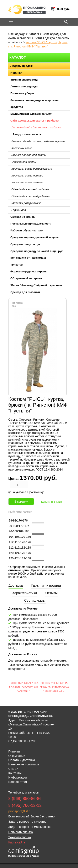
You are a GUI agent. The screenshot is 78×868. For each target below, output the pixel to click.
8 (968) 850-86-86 (25, 798)
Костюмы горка (22, 148)
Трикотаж (17, 265)
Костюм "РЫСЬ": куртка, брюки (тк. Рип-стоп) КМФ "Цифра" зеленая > (54, 687)
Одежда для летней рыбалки (30, 196)
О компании (17, 756)
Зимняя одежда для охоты (29, 155)
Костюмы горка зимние (27, 182)
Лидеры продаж (21, 66)
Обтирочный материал (26, 278)
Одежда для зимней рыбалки (30, 189)
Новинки (16, 73)
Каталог (34, 34)
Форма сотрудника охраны (29, 271)
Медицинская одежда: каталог (31, 114)
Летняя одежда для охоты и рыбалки (36, 127)
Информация (18, 777)
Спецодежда (17, 34)
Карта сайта (17, 842)
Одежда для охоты (24, 162)
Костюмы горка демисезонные (32, 169)
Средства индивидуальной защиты (35, 237)
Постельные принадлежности (31, 224)
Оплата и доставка (22, 760)
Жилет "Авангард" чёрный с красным (36, 285)
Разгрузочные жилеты (27, 134)
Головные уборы (22, 93)
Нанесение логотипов (24, 764)
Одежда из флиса (22, 217)
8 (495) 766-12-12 (25, 805)
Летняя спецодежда (24, 86)
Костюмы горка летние (27, 176)
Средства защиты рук (25, 244)
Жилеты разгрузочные (26, 203)
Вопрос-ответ (18, 782)
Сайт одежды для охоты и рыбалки (35, 121)
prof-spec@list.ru (20, 811)
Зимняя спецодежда (24, 80)
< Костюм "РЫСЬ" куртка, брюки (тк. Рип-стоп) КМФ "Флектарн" (24, 687)
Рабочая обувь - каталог (27, 230)
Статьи (13, 769)
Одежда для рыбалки (25, 292)
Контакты (15, 773)
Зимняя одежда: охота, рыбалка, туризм (38, 141)
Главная (14, 751)
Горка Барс (19, 210)
